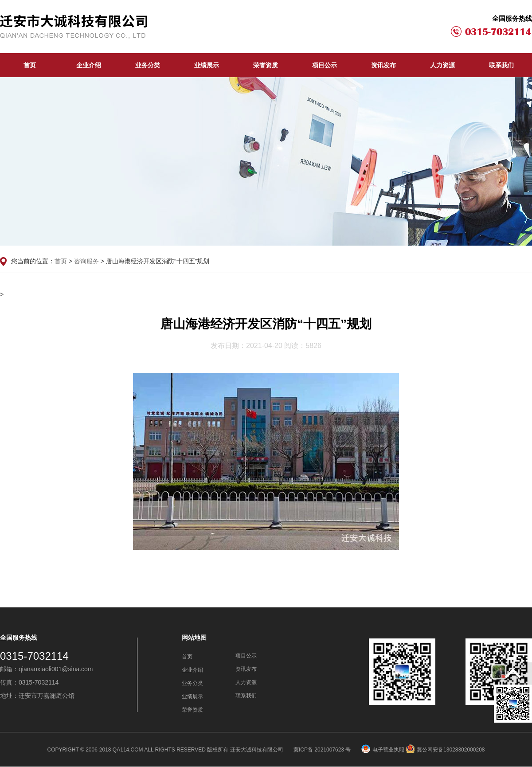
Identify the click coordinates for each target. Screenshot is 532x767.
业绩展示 (207, 65)
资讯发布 (383, 65)
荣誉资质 (266, 65)
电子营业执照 (383, 750)
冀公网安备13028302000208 (445, 750)
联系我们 (501, 65)
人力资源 (442, 65)
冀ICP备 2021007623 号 (323, 750)
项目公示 (325, 65)
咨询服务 (86, 261)
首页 (30, 65)
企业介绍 (89, 65)
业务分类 (148, 65)
